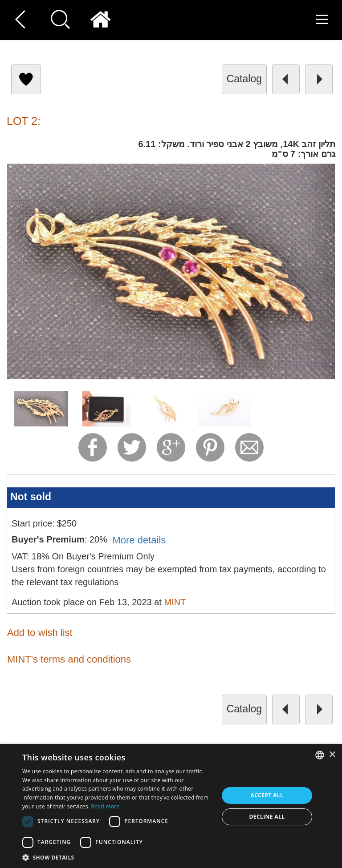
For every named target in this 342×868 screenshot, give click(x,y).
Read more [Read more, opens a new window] (106, 806)
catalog (244, 79)
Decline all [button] (267, 817)
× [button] (332, 755)
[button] (118, 857)
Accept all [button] (267, 795)
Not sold (31, 497)
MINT (175, 602)
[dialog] (171, 806)
